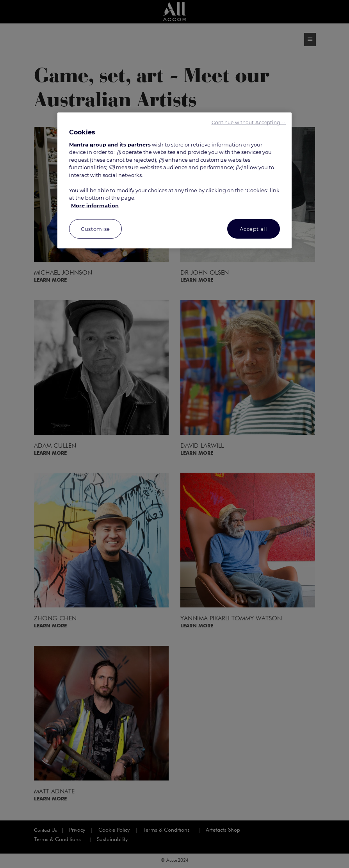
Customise (95, 229)
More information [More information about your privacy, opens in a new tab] (95, 205)
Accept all (254, 229)
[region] (174, 180)
